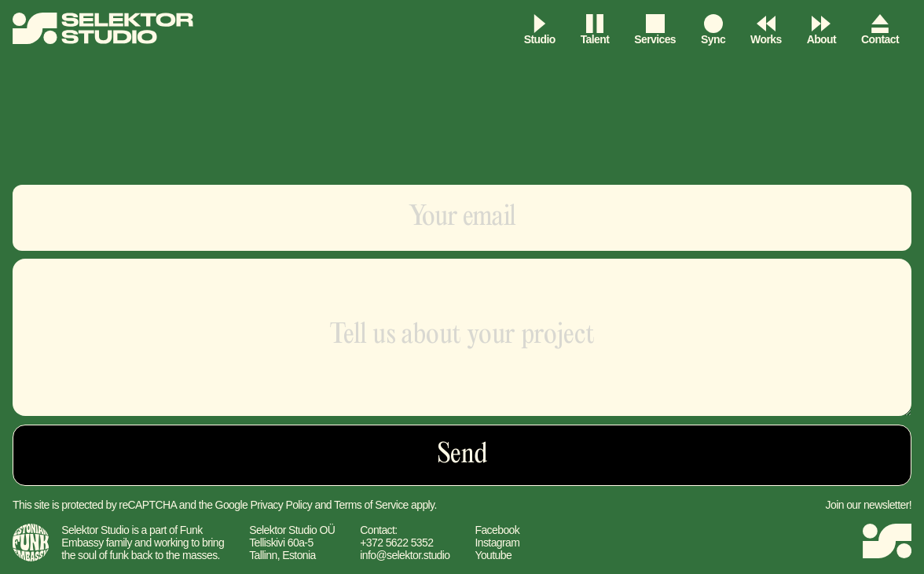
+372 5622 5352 (396, 543)
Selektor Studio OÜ (292, 530)
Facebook (497, 530)
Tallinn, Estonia (282, 555)
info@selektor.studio (405, 555)
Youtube (493, 555)
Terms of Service (371, 505)
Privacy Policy (281, 505)
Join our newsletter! (869, 505)
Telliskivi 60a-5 (281, 543)
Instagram (497, 543)
